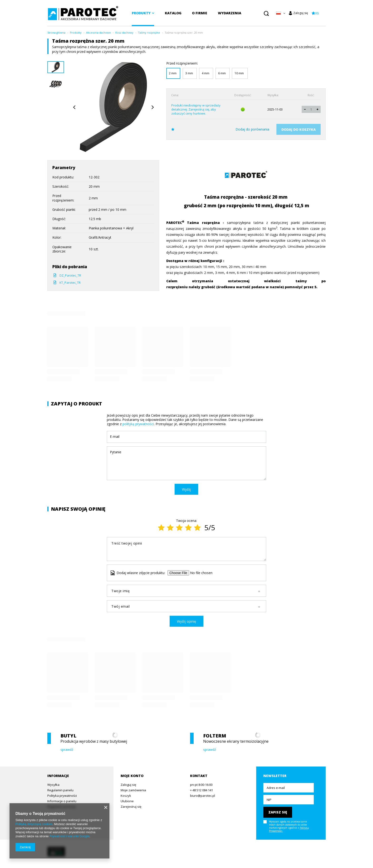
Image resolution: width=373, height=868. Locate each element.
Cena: (175, 95)
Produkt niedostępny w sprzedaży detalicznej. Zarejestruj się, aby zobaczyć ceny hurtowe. (196, 109)
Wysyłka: (273, 95)
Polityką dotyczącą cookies (34, 824)
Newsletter (275, 776)
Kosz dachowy (124, 33)
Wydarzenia (230, 13)
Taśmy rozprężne (149, 33)
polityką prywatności (138, 424)
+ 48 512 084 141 (201, 790)
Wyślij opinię (186, 621)
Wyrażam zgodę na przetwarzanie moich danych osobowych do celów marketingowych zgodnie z (289, 826)
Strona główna (56, 33)
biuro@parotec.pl (203, 796)
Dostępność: (243, 95)
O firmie (200, 13)
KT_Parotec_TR (70, 283)
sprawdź (67, 750)
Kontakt (199, 776)
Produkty (141, 13)
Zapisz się (278, 812)
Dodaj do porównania (252, 129)
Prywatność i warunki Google (69, 836)
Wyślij (186, 489)
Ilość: (311, 95)
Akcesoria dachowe (98, 33)
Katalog (173, 13)
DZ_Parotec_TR (70, 275)
